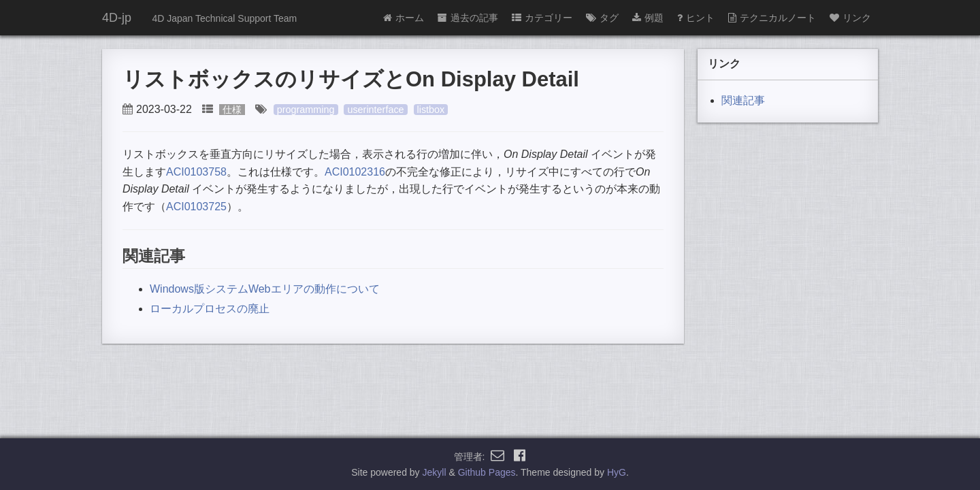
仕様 (232, 110)
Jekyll (435, 472)
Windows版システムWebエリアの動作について (265, 289)
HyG (617, 472)
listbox (431, 110)
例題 (648, 18)
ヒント (696, 18)
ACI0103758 (196, 172)
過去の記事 (468, 18)
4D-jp (117, 18)
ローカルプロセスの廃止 (210, 309)
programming (306, 110)
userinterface (375, 110)
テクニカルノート (772, 18)
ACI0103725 (196, 207)
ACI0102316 (355, 172)
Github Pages (487, 472)
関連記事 (743, 100)
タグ (602, 18)
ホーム (404, 18)
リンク (850, 18)
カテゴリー (542, 18)
